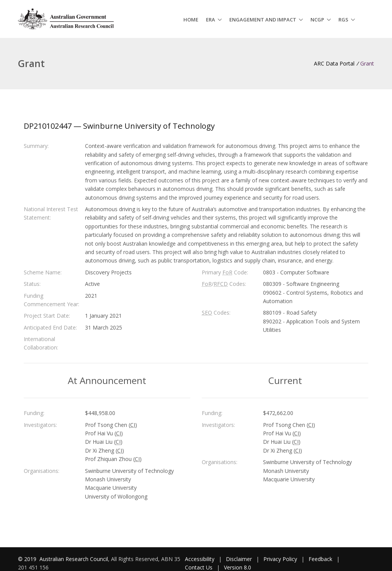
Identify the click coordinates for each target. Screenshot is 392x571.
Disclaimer (239, 559)
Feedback (320, 559)
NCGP (317, 20)
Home (191, 20)
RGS (343, 20)
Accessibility (200, 559)
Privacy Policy (280, 559)
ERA (211, 20)
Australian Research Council (74, 559)
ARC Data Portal (334, 63)
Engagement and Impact (263, 20)
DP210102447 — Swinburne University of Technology (119, 126)
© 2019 (28, 559)
